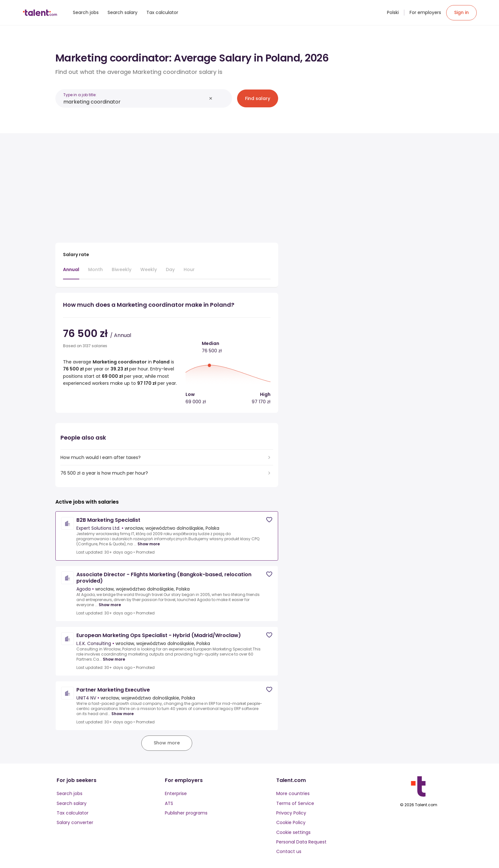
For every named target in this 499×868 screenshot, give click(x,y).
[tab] (71, 273)
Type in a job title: (80, 95)
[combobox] (135, 102)
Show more (149, 544)
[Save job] (269, 520)
